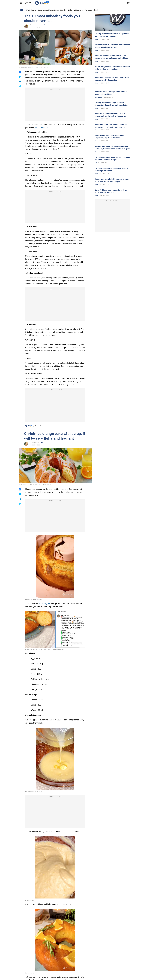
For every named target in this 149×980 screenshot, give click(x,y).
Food (43, 25)
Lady (96, 163)
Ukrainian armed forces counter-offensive (52, 10)
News (96, 39)
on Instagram (45, 603)
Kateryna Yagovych (35, 25)
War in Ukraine (31, 10)
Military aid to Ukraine (76, 10)
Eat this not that (41, 128)
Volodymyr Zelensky (92, 10)
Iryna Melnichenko (35, 443)
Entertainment (99, 97)
